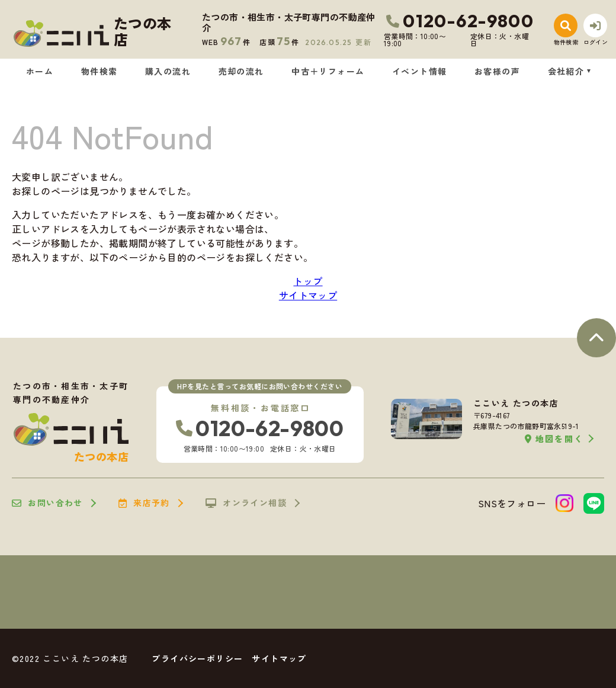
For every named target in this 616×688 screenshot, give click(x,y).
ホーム (40, 71)
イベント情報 (419, 71)
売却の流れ (241, 71)
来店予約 (144, 503)
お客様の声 (497, 71)
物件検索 (100, 71)
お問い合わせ (47, 503)
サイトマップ (308, 295)
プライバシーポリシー (197, 658)
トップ (308, 281)
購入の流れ (168, 71)
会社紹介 (566, 71)
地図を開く (554, 439)
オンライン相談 (246, 503)
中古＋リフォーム (328, 71)
